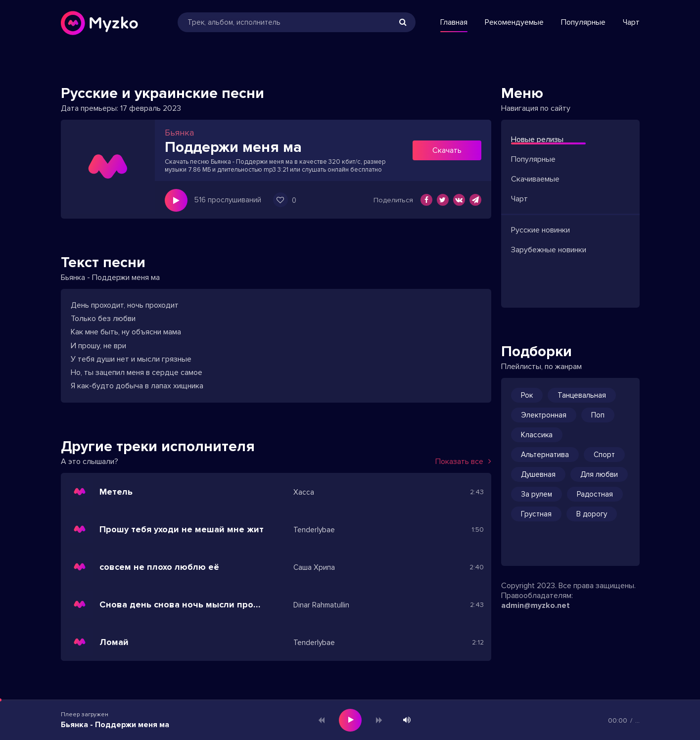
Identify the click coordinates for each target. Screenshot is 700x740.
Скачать (447, 150)
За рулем (537, 494)
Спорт (604, 455)
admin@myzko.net (536, 605)
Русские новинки (540, 230)
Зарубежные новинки (549, 250)
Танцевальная (582, 395)
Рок (527, 395)
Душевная (538, 474)
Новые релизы (537, 139)
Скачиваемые (535, 179)
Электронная (544, 415)
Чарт (631, 22)
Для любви (599, 474)
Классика (537, 435)
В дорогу (592, 514)
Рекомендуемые (514, 22)
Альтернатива (545, 455)
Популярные (583, 22)
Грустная (536, 514)
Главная (454, 22)
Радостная (595, 494)
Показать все (463, 462)
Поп (598, 415)
